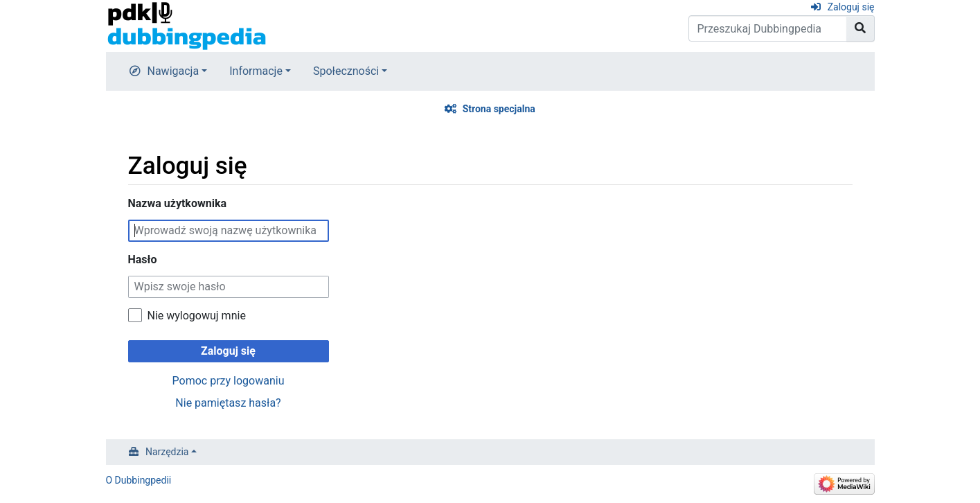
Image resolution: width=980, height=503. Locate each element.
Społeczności (346, 71)
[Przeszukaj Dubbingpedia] (768, 28)
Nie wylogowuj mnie (197, 316)
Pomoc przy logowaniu (229, 381)
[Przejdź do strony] (861, 28)
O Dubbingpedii (139, 480)
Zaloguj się (851, 7)
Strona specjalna (499, 109)
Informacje (256, 71)
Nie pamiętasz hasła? (228, 403)
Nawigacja (173, 71)
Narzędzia (167, 452)
